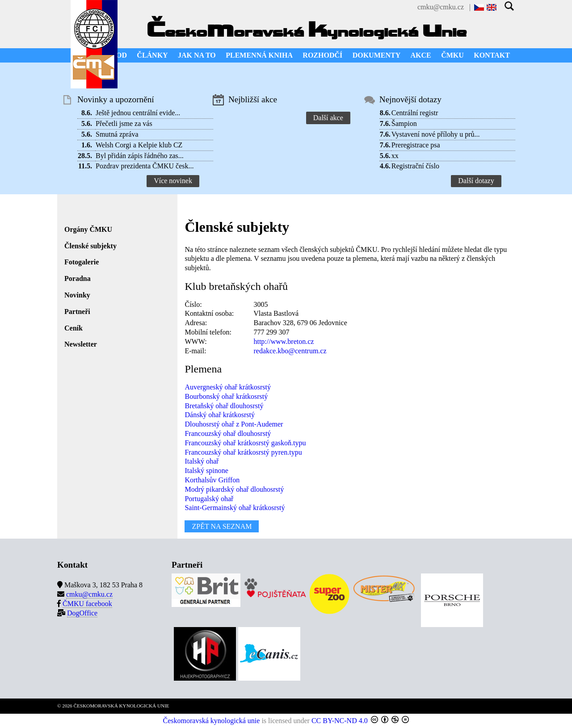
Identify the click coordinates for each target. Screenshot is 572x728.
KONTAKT (492, 55)
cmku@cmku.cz (441, 7)
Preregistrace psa (416, 145)
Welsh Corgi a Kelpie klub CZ (139, 145)
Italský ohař (202, 461)
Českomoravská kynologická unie (212, 721)
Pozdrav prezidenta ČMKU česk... (145, 166)
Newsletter (81, 344)
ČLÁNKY (152, 55)
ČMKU (452, 55)
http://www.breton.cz (284, 341)
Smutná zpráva (117, 134)
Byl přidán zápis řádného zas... (140, 156)
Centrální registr (415, 113)
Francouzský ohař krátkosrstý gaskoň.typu (245, 443)
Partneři (77, 312)
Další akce (328, 118)
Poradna (78, 278)
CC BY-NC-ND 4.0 (340, 721)
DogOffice (82, 613)
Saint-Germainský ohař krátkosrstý (235, 508)
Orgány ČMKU (88, 229)
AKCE (421, 55)
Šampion (404, 123)
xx (395, 156)
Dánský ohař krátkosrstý (219, 415)
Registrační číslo (415, 166)
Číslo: (193, 304)
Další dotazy (476, 181)
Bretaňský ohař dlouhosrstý (224, 406)
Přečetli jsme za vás (124, 123)
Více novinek (173, 181)
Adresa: (196, 323)
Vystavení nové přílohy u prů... (436, 134)
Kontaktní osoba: (209, 313)
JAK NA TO (197, 55)
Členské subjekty (90, 246)
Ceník (74, 328)
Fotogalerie (82, 262)
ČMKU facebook (87, 604)
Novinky (77, 295)
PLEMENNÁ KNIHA (259, 55)
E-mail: (195, 351)
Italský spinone (206, 471)
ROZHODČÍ (322, 55)
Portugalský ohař (209, 499)
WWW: (196, 341)
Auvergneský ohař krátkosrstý (228, 387)
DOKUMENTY (377, 55)
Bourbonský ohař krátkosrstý (226, 396)
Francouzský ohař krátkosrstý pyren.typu (243, 452)
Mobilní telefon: (208, 332)
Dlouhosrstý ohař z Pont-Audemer (234, 424)
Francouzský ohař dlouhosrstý (228, 433)
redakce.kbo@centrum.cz (290, 351)
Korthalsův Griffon (212, 480)
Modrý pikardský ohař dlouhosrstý (234, 489)
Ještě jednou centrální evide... (138, 113)
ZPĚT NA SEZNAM (222, 526)
